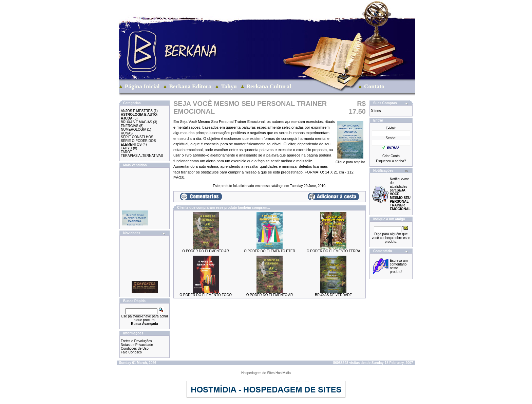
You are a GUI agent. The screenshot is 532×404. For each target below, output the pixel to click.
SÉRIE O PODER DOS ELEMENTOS (138, 143)
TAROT (126, 152)
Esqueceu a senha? (391, 161)
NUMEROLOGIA (133, 130)
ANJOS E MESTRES (137, 111)
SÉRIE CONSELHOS (137, 137)
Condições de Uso (135, 348)
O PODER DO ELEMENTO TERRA (334, 251)
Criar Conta (391, 156)
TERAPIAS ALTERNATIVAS (142, 156)
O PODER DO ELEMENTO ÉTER (270, 251)
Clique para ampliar (350, 161)
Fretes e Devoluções (136, 341)
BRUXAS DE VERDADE (333, 295)
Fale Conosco (131, 352)
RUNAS (127, 133)
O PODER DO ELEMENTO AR (206, 251)
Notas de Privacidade (137, 345)
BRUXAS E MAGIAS (136, 122)
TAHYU (126, 148)
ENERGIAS (130, 126)
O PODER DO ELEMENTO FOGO (206, 295)
